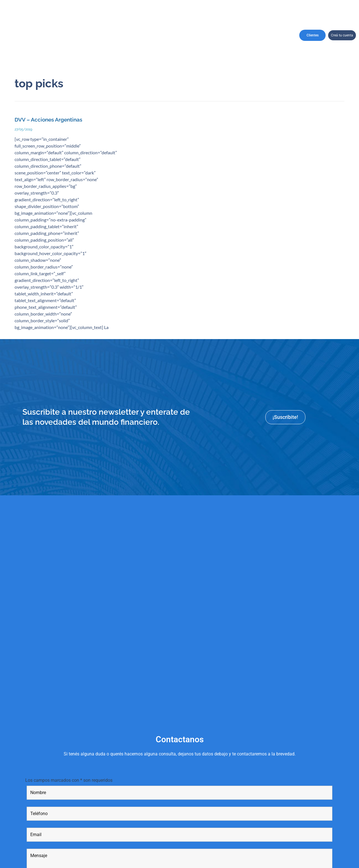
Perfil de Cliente (141, 35)
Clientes (313, 35)
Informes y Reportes (245, 35)
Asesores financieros (196, 35)
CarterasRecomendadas (108, 35)
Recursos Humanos (221, 35)
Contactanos (273, 35)
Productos (170, 35)
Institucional (76, 35)
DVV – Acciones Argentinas (48, 120)
